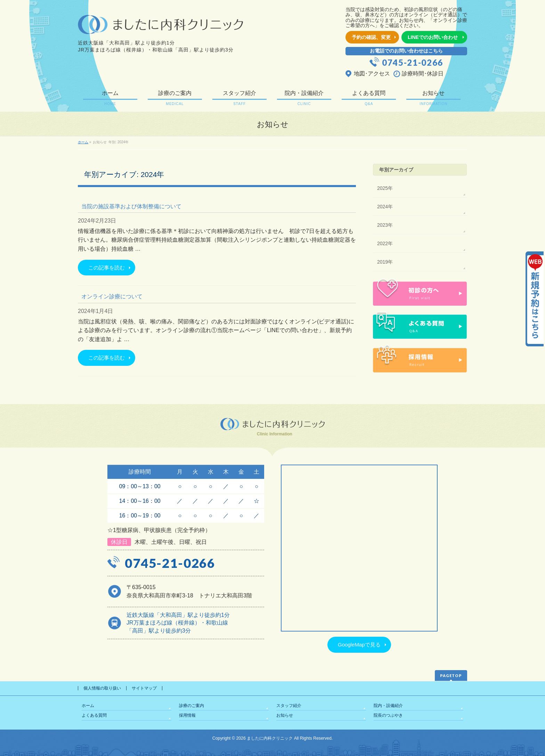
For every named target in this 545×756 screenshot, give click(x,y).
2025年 (385, 188)
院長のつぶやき (388, 715)
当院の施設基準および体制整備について (131, 206)
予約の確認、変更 (371, 37)
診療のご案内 (192, 706)
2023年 (385, 225)
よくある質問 (94, 715)
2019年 (385, 262)
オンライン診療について (112, 296)
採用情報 (187, 715)
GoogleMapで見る (359, 645)
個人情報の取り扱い (102, 688)
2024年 (385, 207)
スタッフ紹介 (289, 706)
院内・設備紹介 (388, 706)
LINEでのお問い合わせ (433, 37)
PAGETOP (451, 675)
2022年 (385, 243)
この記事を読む (107, 268)
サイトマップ (144, 688)
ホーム (88, 706)
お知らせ (285, 715)
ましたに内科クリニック (270, 738)
